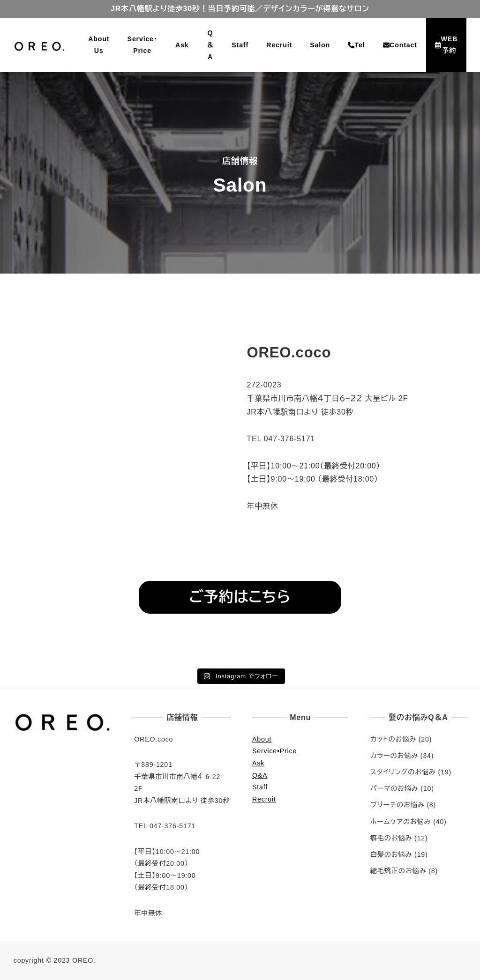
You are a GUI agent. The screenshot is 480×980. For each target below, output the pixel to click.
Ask (258, 763)
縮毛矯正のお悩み (398, 871)
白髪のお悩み (391, 854)
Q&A (260, 775)
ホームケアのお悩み (401, 822)
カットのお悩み (393, 739)
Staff (260, 787)
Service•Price (274, 751)
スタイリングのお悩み (403, 772)
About (262, 739)
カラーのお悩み (394, 756)
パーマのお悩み (394, 788)
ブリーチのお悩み (397, 805)
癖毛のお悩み (391, 838)
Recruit (264, 799)
